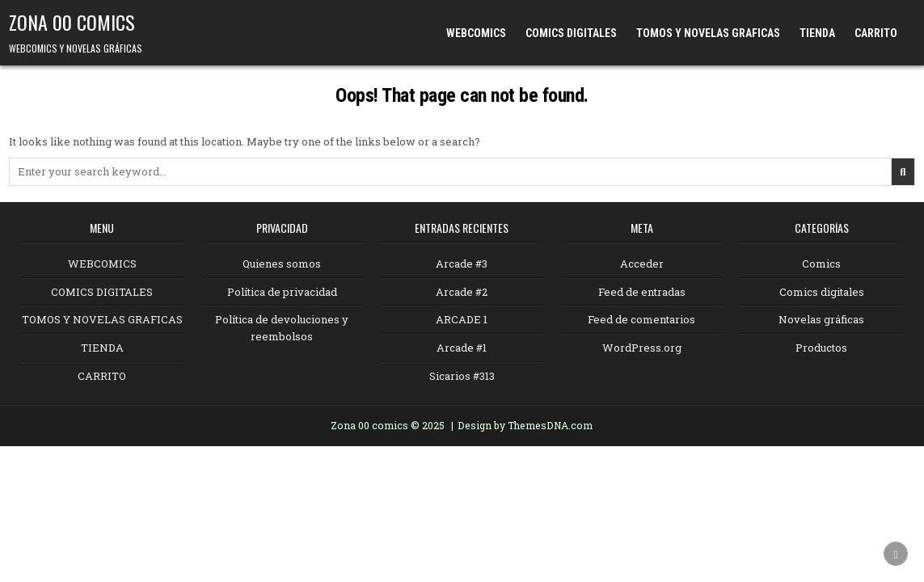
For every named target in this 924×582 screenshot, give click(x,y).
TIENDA (817, 33)
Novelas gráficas (821, 319)
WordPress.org (642, 348)
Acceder (642, 264)
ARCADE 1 (462, 319)
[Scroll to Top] (896, 554)
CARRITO (876, 33)
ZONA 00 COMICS (72, 22)
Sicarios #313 (462, 376)
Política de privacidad (282, 292)
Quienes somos (282, 264)
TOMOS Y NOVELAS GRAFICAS (708, 33)
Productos (821, 348)
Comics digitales (822, 292)
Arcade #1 (462, 348)
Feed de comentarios (641, 319)
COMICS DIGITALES (571, 33)
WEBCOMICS (476, 33)
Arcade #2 (462, 292)
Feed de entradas (642, 292)
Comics (821, 264)
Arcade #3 (462, 264)
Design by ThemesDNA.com (525, 425)
